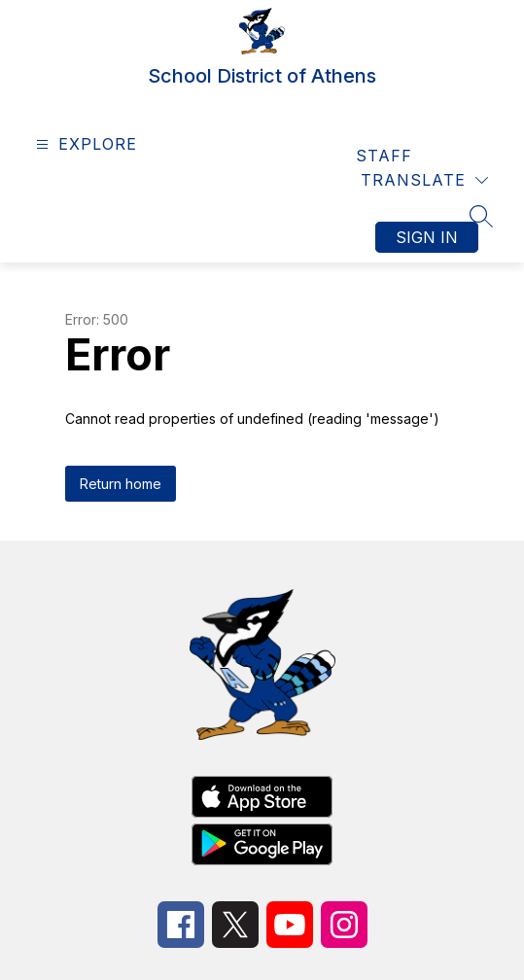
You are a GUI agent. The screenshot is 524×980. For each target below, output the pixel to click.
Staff (384, 156)
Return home (121, 484)
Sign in (427, 237)
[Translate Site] (424, 180)
